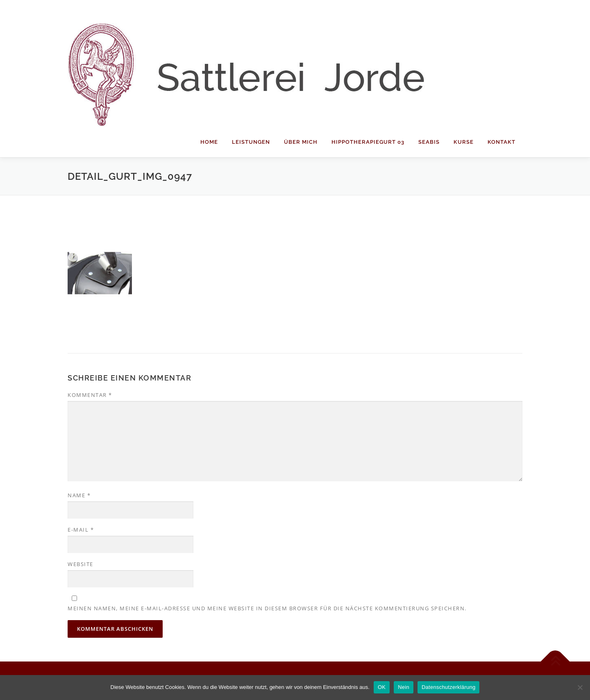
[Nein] (580, 687)
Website (81, 564)
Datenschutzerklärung (448, 687)
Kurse (464, 142)
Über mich (301, 142)
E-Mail (81, 530)
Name (79, 495)
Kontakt (501, 142)
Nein (404, 687)
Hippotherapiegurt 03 (368, 142)
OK (382, 687)
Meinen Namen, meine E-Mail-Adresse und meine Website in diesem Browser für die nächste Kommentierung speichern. (267, 608)
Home (209, 142)
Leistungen (251, 142)
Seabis (429, 142)
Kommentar (90, 395)
